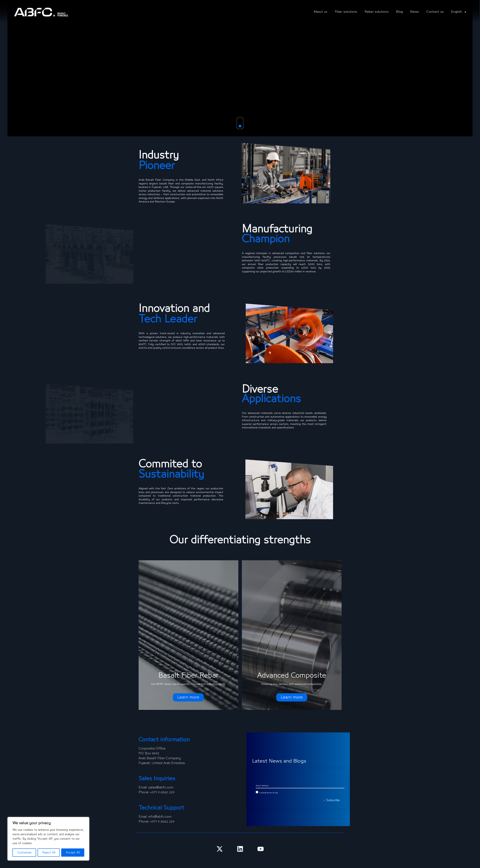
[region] (48, 839)
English (459, 12)
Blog (400, 12)
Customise (24, 853)
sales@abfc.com (161, 788)
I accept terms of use (365, 793)
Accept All (73, 853)
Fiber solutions (346, 12)
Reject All (49, 853)
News (415, 12)
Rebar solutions (377, 12)
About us (321, 12)
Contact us (435, 12)
